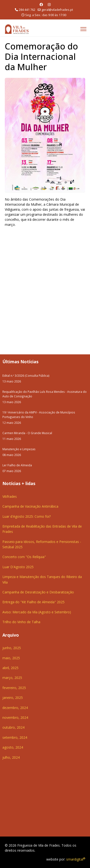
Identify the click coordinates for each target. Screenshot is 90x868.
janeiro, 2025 (13, 698)
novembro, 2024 (15, 717)
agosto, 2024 (13, 747)
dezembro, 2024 (15, 708)
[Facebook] (41, 4)
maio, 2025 (11, 658)
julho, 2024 (11, 757)
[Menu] (83, 29)
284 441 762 (27, 10)
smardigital (76, 859)
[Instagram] (49, 4)
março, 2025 (12, 678)
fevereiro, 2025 (14, 688)
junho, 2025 (12, 648)
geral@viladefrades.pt (57, 10)
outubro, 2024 (13, 727)
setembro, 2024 (15, 737)
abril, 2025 (10, 668)
